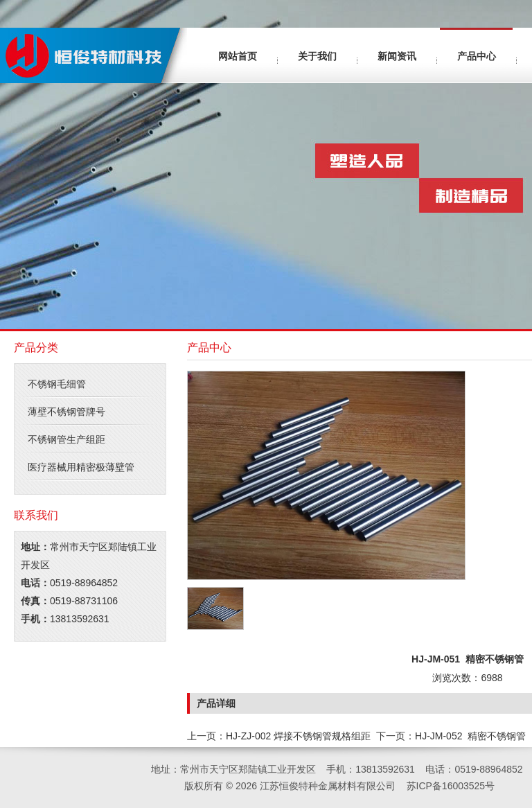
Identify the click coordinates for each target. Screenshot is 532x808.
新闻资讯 (397, 56)
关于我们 (317, 56)
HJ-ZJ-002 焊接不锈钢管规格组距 (298, 736)
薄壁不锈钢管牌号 (66, 412)
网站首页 (238, 56)
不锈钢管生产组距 (66, 439)
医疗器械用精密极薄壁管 (81, 467)
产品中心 (477, 56)
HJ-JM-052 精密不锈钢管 (470, 736)
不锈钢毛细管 (57, 384)
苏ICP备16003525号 (451, 786)
